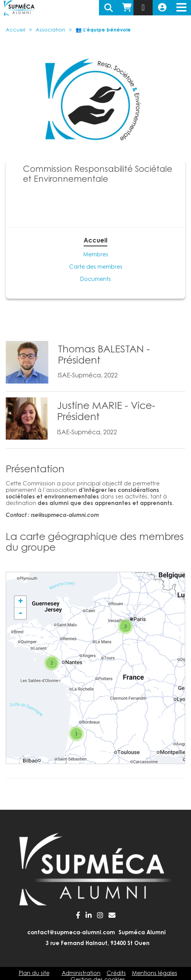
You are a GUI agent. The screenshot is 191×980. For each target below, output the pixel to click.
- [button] (20, 613)
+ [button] (21, 602)
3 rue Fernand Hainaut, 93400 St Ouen (98, 944)
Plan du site (34, 974)
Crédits (116, 974)
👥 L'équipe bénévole (103, 30)
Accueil (16, 30)
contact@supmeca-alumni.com (71, 933)
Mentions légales (155, 974)
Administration (81, 974)
